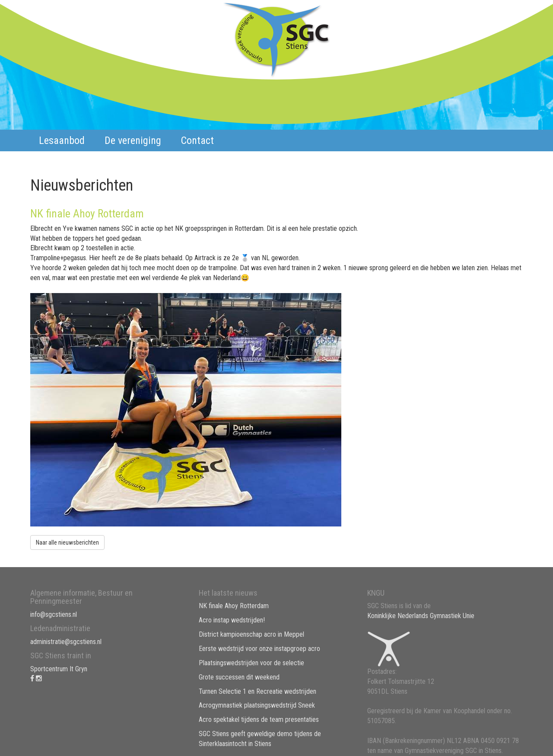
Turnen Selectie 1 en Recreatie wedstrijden (257, 691)
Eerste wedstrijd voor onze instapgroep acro (259, 649)
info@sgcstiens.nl (54, 614)
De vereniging (133, 140)
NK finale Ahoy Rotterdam (234, 606)
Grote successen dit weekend (239, 677)
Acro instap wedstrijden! (232, 620)
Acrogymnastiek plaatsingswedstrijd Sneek (257, 705)
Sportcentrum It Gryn (59, 669)
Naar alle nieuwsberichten (67, 542)
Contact (197, 140)
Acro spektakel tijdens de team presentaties (259, 719)
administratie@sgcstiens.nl (66, 642)
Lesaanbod (62, 140)
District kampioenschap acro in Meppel (251, 634)
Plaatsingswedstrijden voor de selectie (251, 663)
